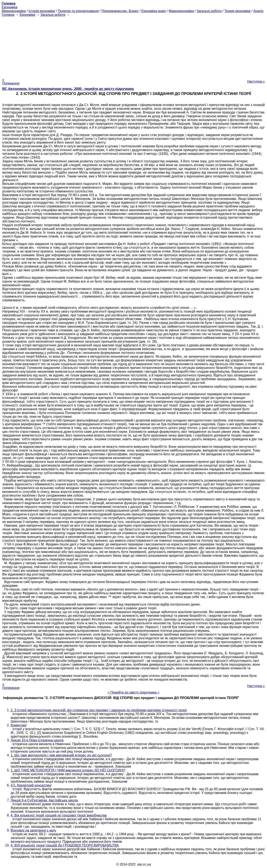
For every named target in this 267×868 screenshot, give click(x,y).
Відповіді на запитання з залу (33, 830)
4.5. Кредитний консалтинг (31, 785)
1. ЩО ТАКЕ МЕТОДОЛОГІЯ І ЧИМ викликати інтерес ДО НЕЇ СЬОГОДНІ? (68, 770)
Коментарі (18, 725)
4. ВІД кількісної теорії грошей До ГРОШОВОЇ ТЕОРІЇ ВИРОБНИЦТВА (65, 845)
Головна (8, 15)
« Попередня (11, 81)
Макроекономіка (181, 11)
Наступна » (256, 81)
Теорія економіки (237, 11)
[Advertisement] (133, 46)
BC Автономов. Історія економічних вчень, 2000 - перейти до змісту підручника (68, 89)
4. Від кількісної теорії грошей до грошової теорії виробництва (59, 815)
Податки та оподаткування (78, 11)
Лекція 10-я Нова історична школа (37, 740)
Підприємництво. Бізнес (120, 11)
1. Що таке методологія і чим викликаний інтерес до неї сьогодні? (61, 755)
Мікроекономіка (14, 11)
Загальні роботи (209, 11)
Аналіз (258, 11)
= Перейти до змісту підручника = (134, 692)
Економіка (9, 7)
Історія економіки (42, 11)
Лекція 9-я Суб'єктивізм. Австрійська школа (44, 800)
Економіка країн (154, 11)
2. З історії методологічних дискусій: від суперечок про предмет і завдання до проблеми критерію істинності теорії (99, 710)
